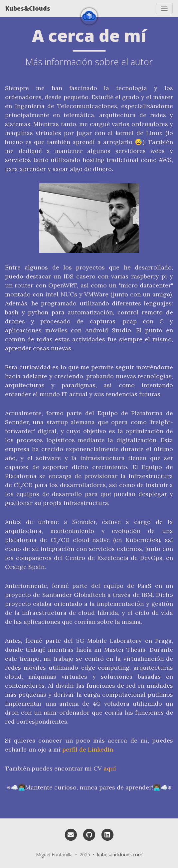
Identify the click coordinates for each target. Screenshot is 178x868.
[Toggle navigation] (164, 8)
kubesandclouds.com (120, 855)
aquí (110, 768)
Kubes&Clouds (28, 8)
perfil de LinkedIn (88, 749)
